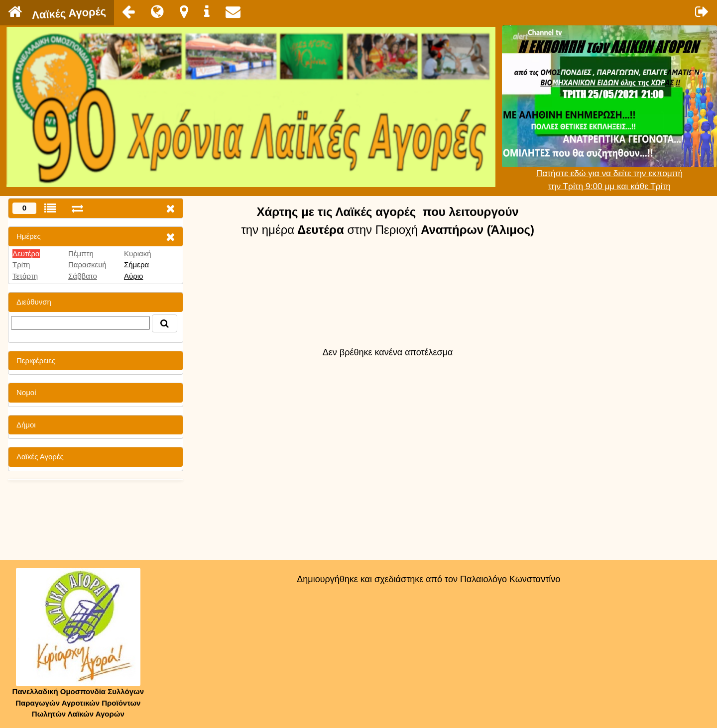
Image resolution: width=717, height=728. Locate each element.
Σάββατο (83, 276)
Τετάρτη (25, 276)
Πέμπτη (81, 254)
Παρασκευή (87, 264)
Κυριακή (138, 254)
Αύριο (133, 276)
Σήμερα (136, 264)
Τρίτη (21, 264)
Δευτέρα (26, 254)
